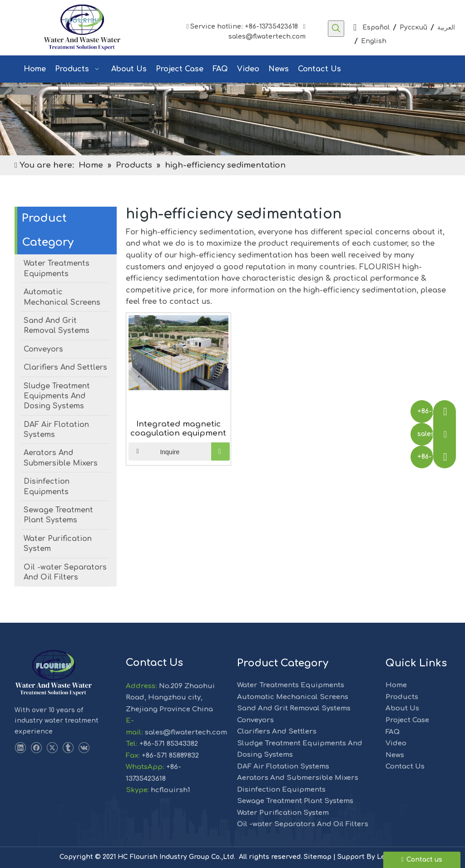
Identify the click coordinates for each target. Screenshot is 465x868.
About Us (402, 708)
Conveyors (255, 720)
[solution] (232, 119)
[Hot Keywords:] (336, 29)
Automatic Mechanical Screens (293, 697)
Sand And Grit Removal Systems (294, 708)
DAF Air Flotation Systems (283, 766)
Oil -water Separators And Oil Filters (303, 824)
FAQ (393, 732)
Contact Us (405, 766)
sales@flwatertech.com (264, 37)
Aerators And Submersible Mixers (298, 778)
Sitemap (318, 857)
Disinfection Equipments (281, 790)
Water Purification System (283, 813)
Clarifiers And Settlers (277, 732)
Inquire (154, 451)
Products (402, 697)
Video (396, 743)
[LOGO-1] (53, 673)
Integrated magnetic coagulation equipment (178, 429)
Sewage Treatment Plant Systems (295, 801)
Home (396, 685)
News (395, 755)
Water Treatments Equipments (291, 685)
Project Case (407, 720)
